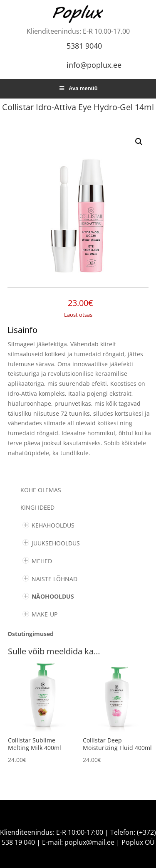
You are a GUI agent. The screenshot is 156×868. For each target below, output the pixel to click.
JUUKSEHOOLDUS (56, 543)
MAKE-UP (45, 614)
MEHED (42, 561)
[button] (139, 142)
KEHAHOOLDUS (53, 525)
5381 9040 (84, 46)
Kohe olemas (41, 490)
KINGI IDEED (37, 507)
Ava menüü (78, 88)
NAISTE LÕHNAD (54, 579)
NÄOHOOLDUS (53, 596)
